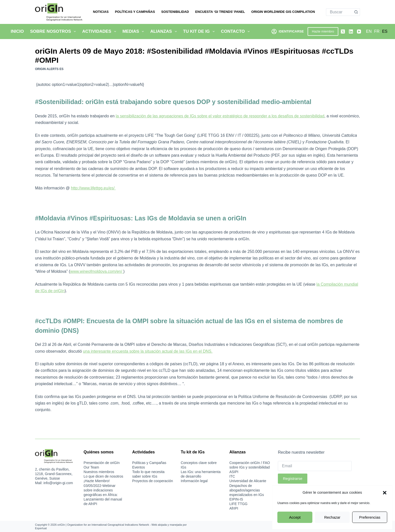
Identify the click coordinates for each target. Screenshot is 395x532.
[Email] (315, 466)
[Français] (377, 31)
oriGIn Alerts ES (49, 69)
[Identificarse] (288, 31)
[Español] (385, 31)
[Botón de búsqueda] (356, 12)
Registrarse (293, 478)
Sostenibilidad (175, 12)
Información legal (194, 481)
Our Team (91, 467)
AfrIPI (234, 508)
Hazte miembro (323, 31)
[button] (385, 493)
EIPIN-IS (236, 499)
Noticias (101, 12)
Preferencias (370, 517)
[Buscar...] (339, 12)
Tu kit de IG (200, 31)
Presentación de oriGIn (102, 463)
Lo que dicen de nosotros (103, 476)
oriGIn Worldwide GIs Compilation (283, 12)
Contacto (236, 31)
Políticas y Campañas (135, 12)
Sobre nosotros (54, 31)
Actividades (100, 31)
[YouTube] (359, 31)
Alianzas (164, 31)
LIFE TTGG (238, 504)
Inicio (17, 31)
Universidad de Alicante (248, 481)
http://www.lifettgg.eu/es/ (93, 188)
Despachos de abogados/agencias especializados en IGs (246, 490)
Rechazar (332, 517)
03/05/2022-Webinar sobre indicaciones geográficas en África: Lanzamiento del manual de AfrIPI (103, 495)
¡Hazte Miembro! (97, 481)
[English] (369, 31)
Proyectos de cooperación (153, 481)
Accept (295, 517)
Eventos (139, 467)
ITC (232, 476)
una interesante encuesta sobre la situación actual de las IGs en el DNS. (148, 351)
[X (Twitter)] (343, 31)
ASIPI (234, 472)
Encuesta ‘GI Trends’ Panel (220, 12)
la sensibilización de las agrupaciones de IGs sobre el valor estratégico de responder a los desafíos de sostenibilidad (220, 116)
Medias (134, 31)
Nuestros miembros (99, 472)
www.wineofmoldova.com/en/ (97, 271)
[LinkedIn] (351, 31)
